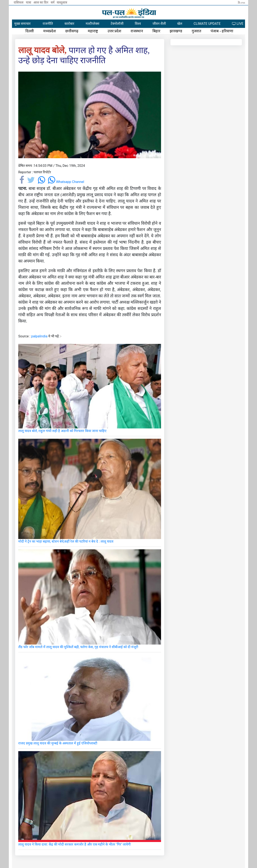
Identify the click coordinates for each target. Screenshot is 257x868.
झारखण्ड (176, 31)
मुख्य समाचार (22, 24)
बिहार (156, 31)
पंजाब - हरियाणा (222, 31)
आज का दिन (41, 3)
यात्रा (29, 3)
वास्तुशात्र (62, 3)
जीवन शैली (159, 24)
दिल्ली (30, 31)
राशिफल (19, 3)
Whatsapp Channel (66, 182)
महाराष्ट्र (93, 31)
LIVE (238, 24)
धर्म (53, 3)
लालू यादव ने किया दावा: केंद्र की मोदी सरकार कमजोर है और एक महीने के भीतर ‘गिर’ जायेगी (74, 844)
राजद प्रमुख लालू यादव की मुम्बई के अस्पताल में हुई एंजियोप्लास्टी (58, 743)
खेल (180, 24)
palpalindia (39, 336)
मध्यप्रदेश (50, 31)
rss (241, 3)
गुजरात (196, 31)
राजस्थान (137, 31)
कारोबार (69, 24)
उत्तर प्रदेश (114, 31)
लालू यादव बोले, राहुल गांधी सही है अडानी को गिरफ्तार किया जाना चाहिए (62, 431)
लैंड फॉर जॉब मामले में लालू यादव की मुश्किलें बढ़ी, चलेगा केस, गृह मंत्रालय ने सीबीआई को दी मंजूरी (78, 647)
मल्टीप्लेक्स (92, 24)
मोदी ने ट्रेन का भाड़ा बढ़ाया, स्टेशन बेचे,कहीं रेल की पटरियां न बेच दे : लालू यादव (66, 541)
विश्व (138, 24)
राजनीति (48, 24)
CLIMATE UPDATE (207, 24)
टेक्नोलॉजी (117, 24)
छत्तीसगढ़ (72, 31)
